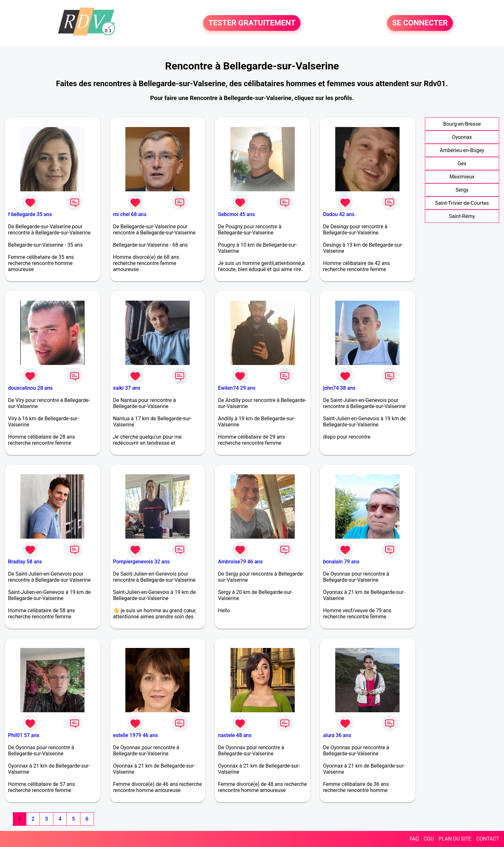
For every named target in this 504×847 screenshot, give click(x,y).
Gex (462, 164)
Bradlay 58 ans (25, 562)
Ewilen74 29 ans (237, 388)
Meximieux (462, 177)
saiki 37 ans (127, 388)
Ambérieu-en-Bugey (462, 150)
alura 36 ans (337, 735)
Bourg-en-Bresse (462, 124)
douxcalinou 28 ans (30, 388)
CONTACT (488, 839)
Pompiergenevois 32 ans (141, 562)
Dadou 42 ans (339, 214)
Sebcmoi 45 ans (236, 214)
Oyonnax (462, 137)
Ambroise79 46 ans (240, 562)
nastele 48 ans (235, 735)
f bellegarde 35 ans (30, 214)
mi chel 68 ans (130, 214)
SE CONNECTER (420, 23)
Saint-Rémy (462, 216)
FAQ (414, 839)
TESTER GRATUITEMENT (252, 23)
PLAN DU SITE (455, 839)
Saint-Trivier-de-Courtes (462, 203)
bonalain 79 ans (341, 562)
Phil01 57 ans (24, 735)
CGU (429, 839)
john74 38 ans (339, 388)
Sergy (462, 190)
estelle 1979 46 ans (136, 735)
